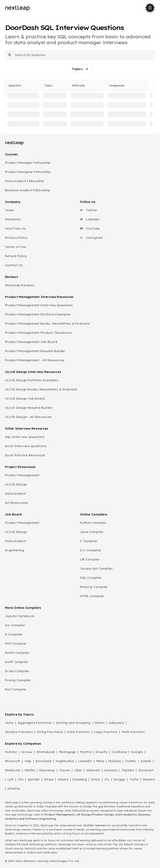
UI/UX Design (16, 484)
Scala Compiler (17, 671)
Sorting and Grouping (73, 723)
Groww (27, 752)
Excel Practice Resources (25, 455)
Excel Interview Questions (26, 446)
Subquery (117, 723)
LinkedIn (90, 219)
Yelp (28, 761)
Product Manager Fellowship (28, 163)
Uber (78, 770)
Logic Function (106, 732)
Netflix (30, 770)
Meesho (149, 779)
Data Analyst (16, 493)
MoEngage (67, 752)
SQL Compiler (91, 578)
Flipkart (128, 770)
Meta (100, 761)
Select (100, 723)
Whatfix (14, 789)
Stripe (49, 779)
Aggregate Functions (35, 723)
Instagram (92, 238)
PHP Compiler (16, 643)
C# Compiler (90, 559)
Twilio (134, 779)
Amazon (111, 770)
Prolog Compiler (18, 680)
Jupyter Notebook (20, 616)
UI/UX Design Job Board (25, 398)
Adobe (63, 779)
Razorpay (47, 770)
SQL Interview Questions (25, 437)
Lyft (11, 779)
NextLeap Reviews (20, 285)
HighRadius (65, 761)
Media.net (13, 770)
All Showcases (16, 503)
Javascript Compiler (96, 568)
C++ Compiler (91, 550)
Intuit (96, 779)
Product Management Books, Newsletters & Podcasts (47, 323)
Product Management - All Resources (35, 360)
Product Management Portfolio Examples (38, 314)
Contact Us (14, 265)
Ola (21, 779)
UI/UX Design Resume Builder (29, 408)
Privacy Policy (16, 238)
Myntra (86, 752)
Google (137, 752)
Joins (9, 723)
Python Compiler (93, 523)
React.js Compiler (94, 587)
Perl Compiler (16, 689)
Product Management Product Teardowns (38, 333)
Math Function (133, 732)
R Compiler (14, 634)
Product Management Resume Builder (35, 351)
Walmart (93, 770)
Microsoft (13, 761)
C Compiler (89, 541)
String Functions (50, 732)
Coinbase (119, 752)
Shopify (102, 752)
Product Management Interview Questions (39, 305)
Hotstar (11, 752)
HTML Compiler (92, 596)
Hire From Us (15, 228)
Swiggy (119, 779)
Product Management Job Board (31, 342)
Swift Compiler (17, 662)
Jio (107, 779)
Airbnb (146, 761)
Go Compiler (15, 625)
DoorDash (44, 761)
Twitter (89, 210)
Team (9, 210)
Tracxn (65, 770)
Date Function (78, 732)
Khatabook (46, 752)
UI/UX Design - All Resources (28, 417)
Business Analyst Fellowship (27, 190)
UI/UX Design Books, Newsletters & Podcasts (41, 389)
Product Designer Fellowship (28, 172)
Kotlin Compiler (17, 653)
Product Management (22, 475)
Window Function (19, 732)
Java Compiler (92, 532)
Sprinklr (34, 779)
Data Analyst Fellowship (24, 181)
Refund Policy (16, 256)
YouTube (90, 228)
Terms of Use (16, 247)
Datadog (80, 779)
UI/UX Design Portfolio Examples (32, 380)
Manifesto (13, 219)
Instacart (146, 770)
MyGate (115, 761)
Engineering (14, 550)
